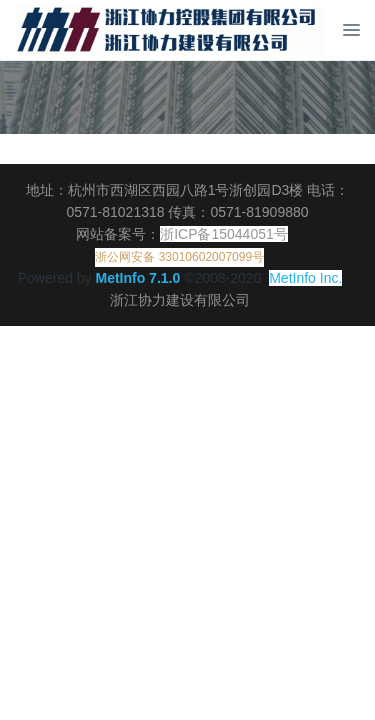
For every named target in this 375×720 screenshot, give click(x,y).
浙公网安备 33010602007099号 (179, 257)
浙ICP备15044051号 (224, 234)
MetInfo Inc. (305, 278)
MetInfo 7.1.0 (137, 278)
